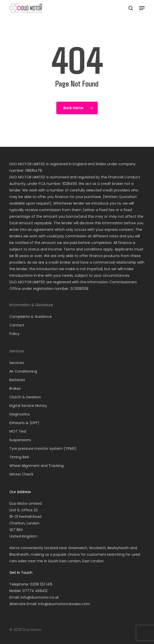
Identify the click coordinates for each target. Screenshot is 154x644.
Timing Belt (19, 457)
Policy (14, 334)
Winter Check (21, 474)
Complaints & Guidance (31, 317)
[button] (142, 8)
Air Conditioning (23, 371)
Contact (17, 325)
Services (17, 363)
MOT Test (18, 431)
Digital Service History (28, 406)
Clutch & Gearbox (25, 397)
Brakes (15, 388)
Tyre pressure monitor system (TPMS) (43, 449)
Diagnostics (20, 414)
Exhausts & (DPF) (24, 423)
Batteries (17, 380)
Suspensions (20, 440)
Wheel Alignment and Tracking (36, 466)
